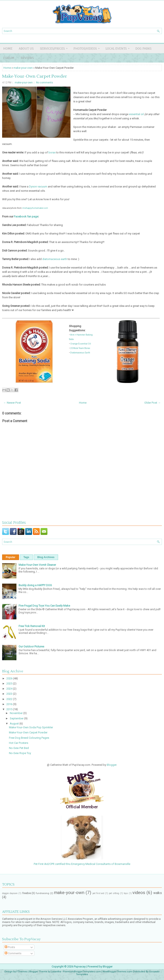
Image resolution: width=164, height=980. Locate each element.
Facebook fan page (26, 216)
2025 (10, 684)
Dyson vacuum (38, 186)
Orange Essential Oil (81, 344)
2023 (10, 694)
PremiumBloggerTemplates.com (82, 972)
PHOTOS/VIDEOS (88, 47)
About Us (26, 48)
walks (158, 893)
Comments (13, 953)
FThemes (22, 972)
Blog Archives (46, 557)
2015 (10, 709)
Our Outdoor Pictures (31, 646)
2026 (10, 678)
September (17, 718)
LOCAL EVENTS (119, 47)
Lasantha (56, 972)
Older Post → (152, 403)
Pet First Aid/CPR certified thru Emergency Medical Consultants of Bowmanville (82, 862)
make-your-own (23, 68)
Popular (11, 557)
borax (52, 152)
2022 (10, 699)
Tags (26, 557)
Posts (10, 947)
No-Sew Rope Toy (20, 753)
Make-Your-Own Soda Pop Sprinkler (31, 727)
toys (126, 893)
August (15, 724)
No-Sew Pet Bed (19, 748)
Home (8, 48)
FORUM (9, 58)
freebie (27, 893)
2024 (10, 689)
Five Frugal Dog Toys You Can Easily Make (44, 606)
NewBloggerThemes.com (117, 972)
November (17, 713)
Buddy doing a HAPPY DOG (35, 585)
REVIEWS (27, 58)
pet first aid (98, 893)
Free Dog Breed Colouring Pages (29, 738)
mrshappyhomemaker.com (35, 208)
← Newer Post (12, 403)
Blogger (112, 765)
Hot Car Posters (19, 743)
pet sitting (114, 893)
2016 (10, 704)
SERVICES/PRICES (55, 47)
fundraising (42, 893)
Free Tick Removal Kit (32, 626)
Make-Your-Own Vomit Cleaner (37, 565)
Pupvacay (80, 966)
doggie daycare (10, 893)
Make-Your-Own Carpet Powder (35, 76)
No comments (45, 83)
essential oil (136, 114)
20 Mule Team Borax (80, 348)
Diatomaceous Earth (80, 353)
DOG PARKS (143, 48)
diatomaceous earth (55, 259)
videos (139, 893)
